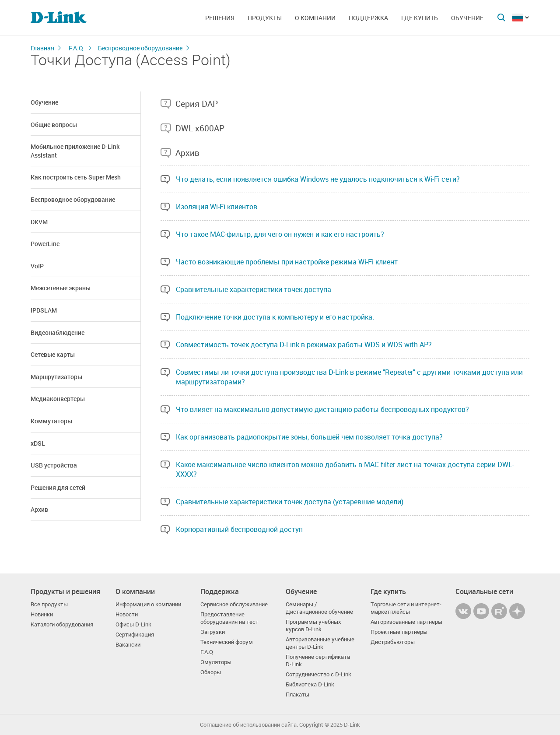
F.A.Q (207, 652)
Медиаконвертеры (58, 399)
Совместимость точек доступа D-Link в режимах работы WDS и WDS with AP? (304, 345)
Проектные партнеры (399, 632)
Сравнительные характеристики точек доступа (254, 289)
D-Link (352, 725)
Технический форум (227, 642)
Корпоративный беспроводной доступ (239, 529)
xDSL (38, 443)
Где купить (420, 18)
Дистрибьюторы (393, 642)
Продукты (265, 18)
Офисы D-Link (133, 624)
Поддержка (368, 18)
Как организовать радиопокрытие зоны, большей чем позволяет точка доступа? (309, 437)
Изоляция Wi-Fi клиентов (217, 207)
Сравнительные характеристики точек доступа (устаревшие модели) (290, 502)
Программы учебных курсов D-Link (313, 626)
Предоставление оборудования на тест (229, 618)
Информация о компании (148, 604)
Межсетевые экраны (61, 288)
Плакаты (297, 695)
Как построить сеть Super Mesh (76, 177)
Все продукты (49, 604)
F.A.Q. (77, 48)
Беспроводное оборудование (140, 48)
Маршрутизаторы (56, 377)
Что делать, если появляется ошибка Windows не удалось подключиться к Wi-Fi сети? (318, 179)
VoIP (37, 266)
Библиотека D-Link (310, 684)
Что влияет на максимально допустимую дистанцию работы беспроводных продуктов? (322, 409)
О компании (315, 18)
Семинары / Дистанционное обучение (319, 608)
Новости (127, 614)
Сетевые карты (53, 354)
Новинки (42, 614)
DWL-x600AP (200, 128)
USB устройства (54, 465)
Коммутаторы (51, 421)
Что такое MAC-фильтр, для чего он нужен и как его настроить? (280, 234)
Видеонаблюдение (58, 332)
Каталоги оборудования (62, 624)
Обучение (467, 18)
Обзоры (211, 672)
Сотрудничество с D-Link (318, 674)
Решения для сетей (58, 487)
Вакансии (128, 645)
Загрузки (213, 632)
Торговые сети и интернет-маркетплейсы (406, 608)
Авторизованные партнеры (406, 622)
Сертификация (135, 635)
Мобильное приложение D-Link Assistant (75, 151)
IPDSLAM (44, 310)
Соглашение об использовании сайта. (249, 725)
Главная (42, 48)
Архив (39, 509)
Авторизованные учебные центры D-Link (320, 643)
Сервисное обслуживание (234, 604)
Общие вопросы (54, 125)
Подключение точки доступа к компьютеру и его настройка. (275, 317)
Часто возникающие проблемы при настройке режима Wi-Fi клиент (287, 262)
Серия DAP (197, 104)
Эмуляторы (216, 662)
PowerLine (45, 244)
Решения (220, 18)
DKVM (39, 222)
